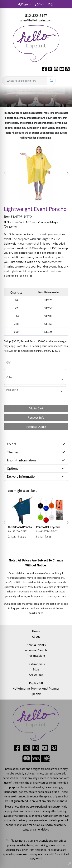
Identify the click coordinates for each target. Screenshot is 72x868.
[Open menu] (64, 81)
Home (36, 631)
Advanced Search (36, 650)
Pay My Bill (36, 683)
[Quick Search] (25, 81)
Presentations (36, 656)
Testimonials (36, 664)
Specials (36, 694)
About (36, 636)
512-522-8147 (36, 15)
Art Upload (36, 675)
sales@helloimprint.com (36, 20)
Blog (36, 669)
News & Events (36, 645)
